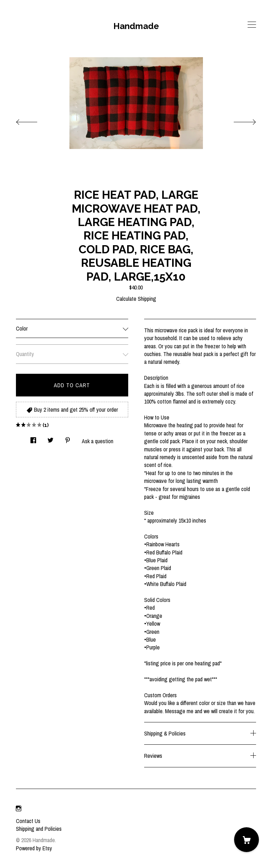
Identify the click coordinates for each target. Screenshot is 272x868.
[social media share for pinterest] (68, 438)
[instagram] (19, 809)
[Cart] (246, 840)
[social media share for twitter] (50, 438)
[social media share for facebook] (33, 438)
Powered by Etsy (34, 848)
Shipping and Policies (39, 829)
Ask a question (98, 441)
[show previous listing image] (34, 120)
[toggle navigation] (252, 25)
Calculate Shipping (136, 299)
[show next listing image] (238, 120)
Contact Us (28, 821)
